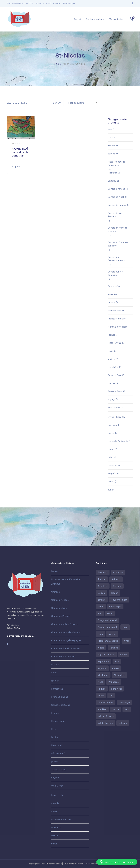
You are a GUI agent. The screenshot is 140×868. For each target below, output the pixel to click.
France (111, 335)
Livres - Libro (115, 417)
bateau (111, 137)
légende (102, 668)
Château (112, 181)
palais (111, 457)
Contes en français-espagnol (118, 244)
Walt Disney (114, 408)
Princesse (114, 682)
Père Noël (116, 689)
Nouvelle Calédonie (118, 441)
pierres (111, 383)
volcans (123, 723)
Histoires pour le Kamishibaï (116, 163)
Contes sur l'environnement (116, 259)
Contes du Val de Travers (116, 215)
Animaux (112, 173)
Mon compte (69, 3)
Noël (100, 682)
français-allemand (107, 620)
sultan (111, 490)
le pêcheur (103, 661)
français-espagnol (107, 627)
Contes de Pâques (117, 205)
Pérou (101, 696)
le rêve (111, 359)
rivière (111, 482)
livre (117, 661)
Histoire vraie (115, 343)
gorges (111, 154)
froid (125, 627)
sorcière (102, 709)
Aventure (103, 586)
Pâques (102, 689)
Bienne (111, 146)
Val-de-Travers (106, 716)
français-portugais (117, 327)
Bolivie (101, 593)
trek (127, 709)
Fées (100, 634)
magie (111, 433)
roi (111, 696)
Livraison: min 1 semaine (48, 3)
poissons (112, 465)
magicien (112, 425)
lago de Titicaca (106, 655)
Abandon (103, 572)
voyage (111, 399)
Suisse (116, 709)
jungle (101, 648)
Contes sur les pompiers (115, 273)
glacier (112, 634)
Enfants (112, 286)
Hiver (111, 351)
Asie (110, 129)
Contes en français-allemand (118, 229)
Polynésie (113, 474)
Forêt (110, 613)
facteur (111, 302)
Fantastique (114, 311)
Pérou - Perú (115, 375)
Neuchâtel (113, 367)
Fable (111, 294)
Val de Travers (105, 723)
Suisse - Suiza (115, 391)
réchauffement (105, 702)
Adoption (118, 572)
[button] (117, 862)
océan (111, 449)
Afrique (102, 579)
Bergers (117, 586)
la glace (114, 648)
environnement (119, 600)
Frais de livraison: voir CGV (20, 3)
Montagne (103, 675)
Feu (100, 613)
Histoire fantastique (108, 641)
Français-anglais (116, 319)
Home (56, 64)
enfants (102, 600)
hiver (126, 641)
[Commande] (82, 103)
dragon (115, 593)
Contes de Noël (116, 197)
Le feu (124, 655)
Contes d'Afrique (116, 189)
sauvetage (124, 702)
